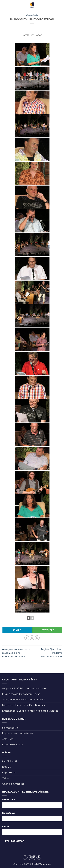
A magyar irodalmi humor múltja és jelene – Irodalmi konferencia (17, 653)
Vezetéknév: (9, 799)
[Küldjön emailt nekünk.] (34, 857)
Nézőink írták (10, 761)
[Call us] (39, 857)
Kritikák (7, 767)
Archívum (8, 739)
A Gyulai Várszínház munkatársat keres (25, 688)
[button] (4, 5)
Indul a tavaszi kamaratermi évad (21, 694)
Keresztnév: (8, 813)
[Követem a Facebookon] (25, 857)
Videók (6, 778)
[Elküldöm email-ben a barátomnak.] (32, 638)
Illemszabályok (11, 728)
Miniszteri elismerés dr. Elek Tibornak (24, 705)
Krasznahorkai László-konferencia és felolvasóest (30, 711)
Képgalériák (32, 15)
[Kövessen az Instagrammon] (30, 857)
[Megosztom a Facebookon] (27, 638)
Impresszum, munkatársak (18, 733)
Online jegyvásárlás (13, 784)
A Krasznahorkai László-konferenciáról (24, 700)
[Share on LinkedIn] (37, 638)
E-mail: (6, 826)
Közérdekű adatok (13, 745)
